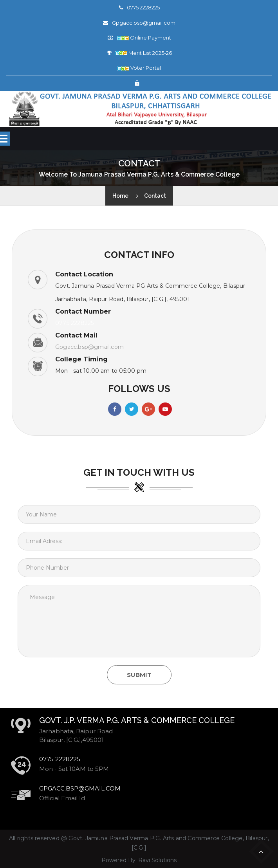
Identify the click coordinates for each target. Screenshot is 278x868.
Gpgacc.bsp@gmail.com (144, 23)
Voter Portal (139, 68)
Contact (155, 196)
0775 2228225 (143, 7)
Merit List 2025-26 (144, 53)
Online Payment (144, 38)
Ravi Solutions (157, 860)
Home (120, 196)
